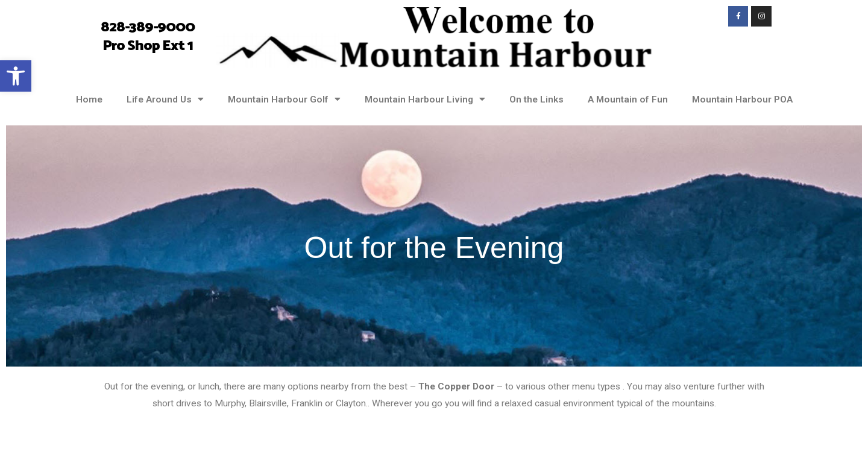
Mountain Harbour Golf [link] (284, 99)
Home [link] (89, 99)
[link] (16, 76)
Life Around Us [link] (165, 99)
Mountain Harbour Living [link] (425, 99)
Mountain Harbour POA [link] (742, 99)
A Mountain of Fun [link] (628, 99)
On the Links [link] (536, 99)
